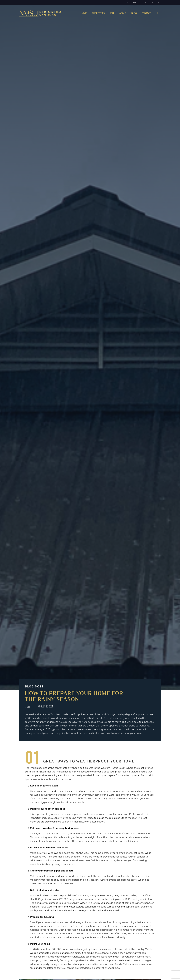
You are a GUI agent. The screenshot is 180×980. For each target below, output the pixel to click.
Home (84, 13)
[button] (98, 14)
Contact (146, 13)
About (123, 13)
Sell (112, 13)
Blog (134, 13)
